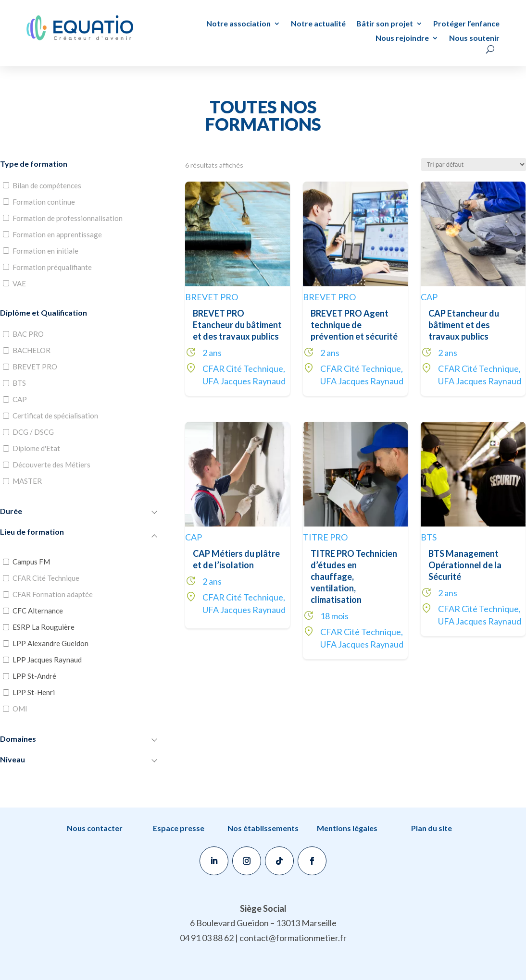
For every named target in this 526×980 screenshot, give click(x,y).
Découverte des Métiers (51, 465)
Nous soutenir (474, 38)
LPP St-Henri (34, 692)
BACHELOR (31, 350)
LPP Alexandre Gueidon (50, 643)
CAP (20, 399)
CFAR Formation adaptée (53, 594)
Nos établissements (263, 828)
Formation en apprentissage (57, 234)
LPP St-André (34, 676)
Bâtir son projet (385, 24)
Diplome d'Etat (36, 448)
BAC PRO (28, 334)
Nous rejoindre (402, 38)
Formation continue (44, 202)
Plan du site (432, 828)
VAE (19, 283)
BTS (19, 383)
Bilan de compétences (47, 185)
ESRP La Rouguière (44, 627)
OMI (20, 709)
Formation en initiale (45, 251)
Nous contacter (95, 828)
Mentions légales (347, 828)
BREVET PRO (35, 367)
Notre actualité (318, 24)
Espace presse (179, 828)
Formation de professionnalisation (68, 218)
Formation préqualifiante (52, 267)
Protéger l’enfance (466, 24)
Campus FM (31, 562)
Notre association (238, 24)
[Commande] (474, 165)
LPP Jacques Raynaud (47, 660)
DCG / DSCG (33, 432)
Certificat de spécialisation (55, 416)
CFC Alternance (38, 611)
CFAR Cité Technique (46, 578)
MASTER (27, 481)
